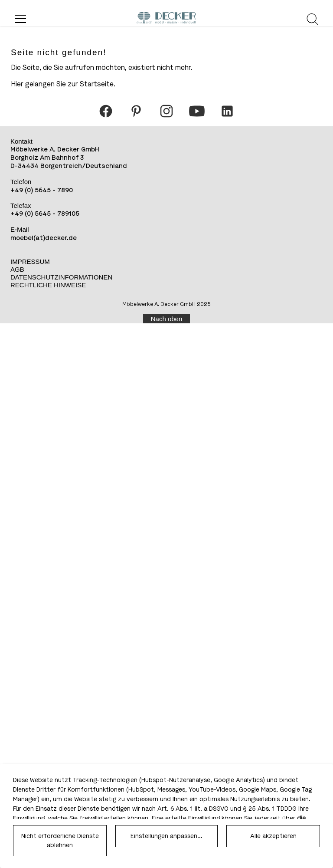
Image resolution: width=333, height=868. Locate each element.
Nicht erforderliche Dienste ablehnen (60, 841)
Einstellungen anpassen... (166, 836)
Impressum (30, 261)
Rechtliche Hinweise (48, 285)
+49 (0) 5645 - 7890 (42, 190)
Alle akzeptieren (273, 836)
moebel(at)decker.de (44, 238)
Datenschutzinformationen (61, 277)
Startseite (97, 84)
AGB (17, 269)
